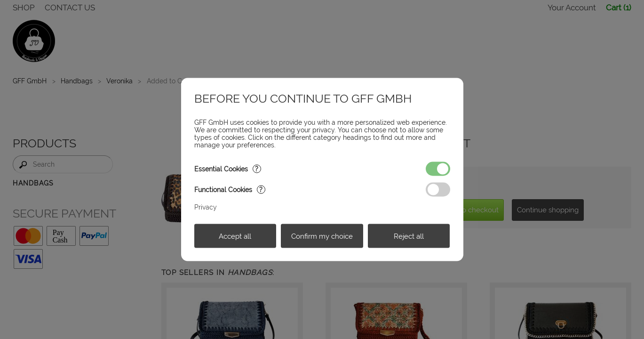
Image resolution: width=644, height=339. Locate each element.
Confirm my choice (322, 236)
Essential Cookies (228, 169)
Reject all (409, 236)
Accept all (235, 236)
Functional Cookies (230, 190)
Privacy (206, 207)
